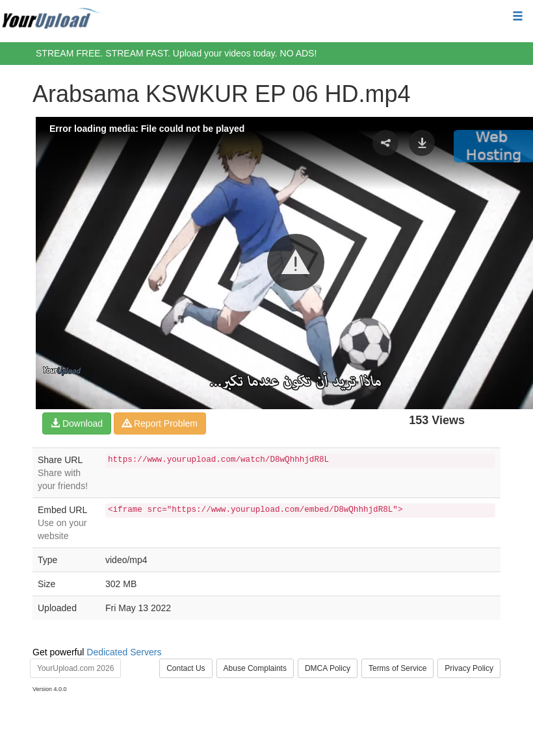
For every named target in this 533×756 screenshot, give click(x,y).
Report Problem (160, 423)
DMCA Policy (328, 668)
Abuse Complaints (255, 668)
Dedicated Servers (124, 652)
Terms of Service (397, 668)
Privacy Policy (469, 668)
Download (77, 423)
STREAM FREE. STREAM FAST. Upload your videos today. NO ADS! (176, 53)
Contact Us (186, 668)
